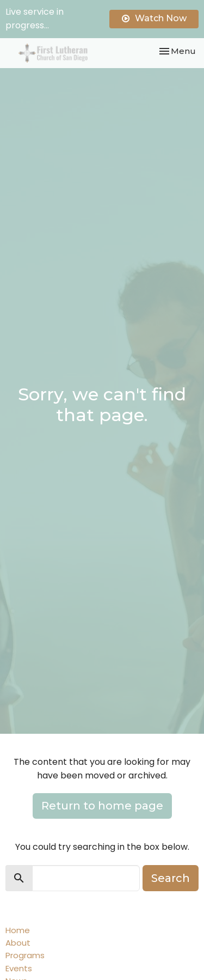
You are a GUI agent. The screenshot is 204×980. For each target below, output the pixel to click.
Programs (25, 955)
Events (19, 968)
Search (171, 878)
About (18, 943)
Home (18, 930)
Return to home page (102, 806)
